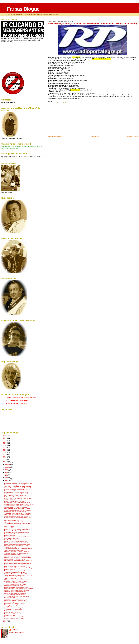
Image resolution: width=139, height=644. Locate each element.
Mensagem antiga (132, 136)
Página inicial (95, 136)
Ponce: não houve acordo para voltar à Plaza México (18, 563)
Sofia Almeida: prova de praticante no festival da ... (17, 540)
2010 (5, 620)
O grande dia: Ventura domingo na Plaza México (17, 596)
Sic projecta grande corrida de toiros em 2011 (16, 599)
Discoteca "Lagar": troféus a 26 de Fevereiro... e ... (17, 552)
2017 (5, 451)
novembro (7, 464)
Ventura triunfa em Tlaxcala (11, 526)
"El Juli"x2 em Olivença (10, 547)
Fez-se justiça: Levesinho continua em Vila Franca (17, 503)
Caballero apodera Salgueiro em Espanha (15, 501)
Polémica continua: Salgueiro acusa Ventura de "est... (18, 543)
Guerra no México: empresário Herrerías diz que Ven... (18, 498)
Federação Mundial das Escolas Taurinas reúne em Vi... (18, 516)
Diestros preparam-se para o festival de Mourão (16, 587)
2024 (5, 439)
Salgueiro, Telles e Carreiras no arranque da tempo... (18, 491)
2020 (5, 446)
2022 (5, 442)
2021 (5, 444)
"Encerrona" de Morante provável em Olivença (16, 553)
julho (6, 471)
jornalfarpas (15, 630)
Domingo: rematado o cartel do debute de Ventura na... (18, 562)
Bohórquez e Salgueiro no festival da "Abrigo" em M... (18, 581)
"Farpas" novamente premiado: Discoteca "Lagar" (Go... (18, 575)
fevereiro (7, 479)
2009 (5, 622)
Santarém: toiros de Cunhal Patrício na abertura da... (18, 497)
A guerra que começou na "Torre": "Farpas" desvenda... (18, 522)
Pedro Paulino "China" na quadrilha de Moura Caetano (18, 531)
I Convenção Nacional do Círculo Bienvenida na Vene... (18, 518)
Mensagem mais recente (55, 136)
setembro (7, 468)
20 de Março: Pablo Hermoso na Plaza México (16, 574)
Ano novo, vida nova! (10, 598)
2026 (5, 435)
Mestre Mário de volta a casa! (12, 538)
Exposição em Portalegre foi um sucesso (15, 604)
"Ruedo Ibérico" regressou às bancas (14, 609)
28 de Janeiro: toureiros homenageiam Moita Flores (17, 580)
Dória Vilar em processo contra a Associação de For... (18, 489)
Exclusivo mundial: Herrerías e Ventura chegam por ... (18, 492)
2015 (5, 454)
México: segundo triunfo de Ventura (13, 611)
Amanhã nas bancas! (10, 500)
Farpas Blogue (23, 9)
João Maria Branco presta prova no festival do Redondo (18, 549)
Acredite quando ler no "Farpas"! (13, 577)
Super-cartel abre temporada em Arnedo (14, 572)
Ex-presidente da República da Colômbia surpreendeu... (19, 483)
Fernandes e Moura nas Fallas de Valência (15, 512)
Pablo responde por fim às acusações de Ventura (17, 525)
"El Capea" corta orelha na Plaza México (15, 595)
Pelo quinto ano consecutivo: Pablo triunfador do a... (18, 617)
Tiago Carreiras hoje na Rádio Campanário (15, 584)
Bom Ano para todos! (10, 615)
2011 (5, 461)
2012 (5, 459)
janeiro (7, 480)
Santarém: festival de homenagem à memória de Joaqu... (19, 568)
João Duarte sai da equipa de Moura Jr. (14, 583)
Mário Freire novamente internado (13, 612)
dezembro (7, 463)
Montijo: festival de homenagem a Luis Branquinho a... (18, 571)
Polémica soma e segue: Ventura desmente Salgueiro (18, 537)
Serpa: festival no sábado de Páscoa (14, 586)
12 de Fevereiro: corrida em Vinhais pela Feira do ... (17, 556)
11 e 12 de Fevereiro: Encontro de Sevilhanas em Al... (18, 488)
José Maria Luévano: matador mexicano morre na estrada (19, 504)
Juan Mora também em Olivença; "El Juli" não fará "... (18, 524)
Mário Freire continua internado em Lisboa (15, 593)
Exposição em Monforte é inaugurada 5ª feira (16, 601)
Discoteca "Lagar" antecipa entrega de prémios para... (18, 558)
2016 (5, 453)
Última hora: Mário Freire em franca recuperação (17, 590)
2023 (5, 440)
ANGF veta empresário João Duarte (13, 521)
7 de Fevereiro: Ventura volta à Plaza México (16, 482)
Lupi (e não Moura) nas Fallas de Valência (15, 495)
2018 (5, 449)
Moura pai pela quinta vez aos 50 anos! (14, 614)
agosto (7, 469)
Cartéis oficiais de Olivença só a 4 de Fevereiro (16, 507)
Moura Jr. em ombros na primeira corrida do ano (17, 519)
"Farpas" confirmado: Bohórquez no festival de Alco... (18, 506)
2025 (5, 437)
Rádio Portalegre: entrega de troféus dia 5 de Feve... (18, 509)
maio (6, 474)
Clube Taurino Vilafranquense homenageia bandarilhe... (18, 515)
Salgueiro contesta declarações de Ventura (15, 534)
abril (6, 476)
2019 (5, 447)
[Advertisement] (64, 120)
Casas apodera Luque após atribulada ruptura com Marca (19, 589)
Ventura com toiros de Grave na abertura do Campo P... (18, 494)
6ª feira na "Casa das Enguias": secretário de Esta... (17, 510)
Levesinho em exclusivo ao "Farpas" (14, 608)
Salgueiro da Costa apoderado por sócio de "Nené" (17, 544)
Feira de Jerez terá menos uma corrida (14, 565)
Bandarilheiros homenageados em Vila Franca (16, 485)
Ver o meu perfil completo (16, 633)
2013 (5, 458)
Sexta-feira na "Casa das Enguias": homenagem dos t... (18, 487)
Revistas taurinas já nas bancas (12, 602)
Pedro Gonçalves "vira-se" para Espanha (15, 567)
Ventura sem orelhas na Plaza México (14, 550)
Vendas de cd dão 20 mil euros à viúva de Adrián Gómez (19, 561)
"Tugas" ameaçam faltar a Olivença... (14, 578)
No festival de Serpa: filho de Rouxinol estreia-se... (17, 532)
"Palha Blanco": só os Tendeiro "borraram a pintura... (18, 513)
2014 (5, 456)
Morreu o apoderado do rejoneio (12, 555)
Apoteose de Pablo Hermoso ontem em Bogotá (16, 528)
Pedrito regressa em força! (11, 605)
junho (6, 472)
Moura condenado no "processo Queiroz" (15, 559)
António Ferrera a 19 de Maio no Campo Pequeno (17, 529)
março (7, 477)
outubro (7, 466)
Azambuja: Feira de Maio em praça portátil (15, 592)
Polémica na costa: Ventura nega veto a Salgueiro (17, 546)
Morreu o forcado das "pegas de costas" (14, 618)
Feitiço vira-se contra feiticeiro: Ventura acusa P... (17, 541)
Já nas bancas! (8, 606)
